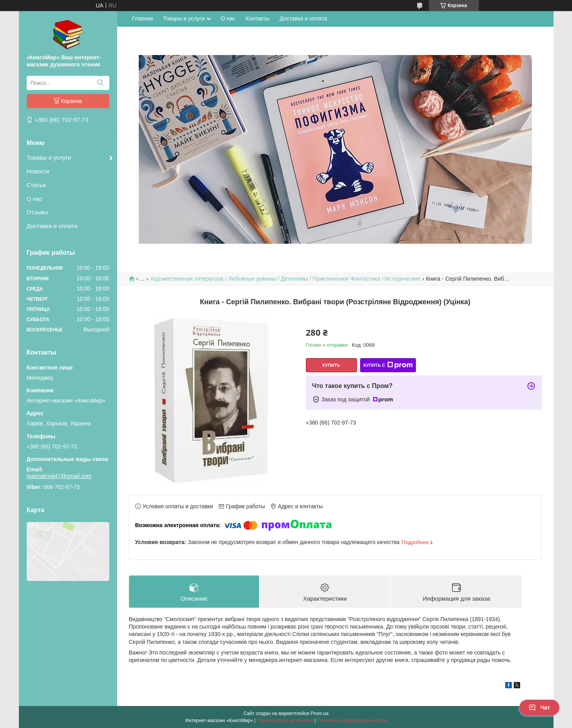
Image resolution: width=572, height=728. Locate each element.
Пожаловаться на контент (285, 721)
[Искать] (100, 83)
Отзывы (38, 212)
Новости (38, 171)
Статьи (36, 185)
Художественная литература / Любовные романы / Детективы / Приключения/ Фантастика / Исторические (285, 279)
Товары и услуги (49, 157)
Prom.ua (319, 713)
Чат (539, 708)
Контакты (257, 18)
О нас (35, 199)
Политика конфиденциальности (352, 721)
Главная (143, 18)
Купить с (388, 365)
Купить (331, 365)
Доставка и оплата (52, 226)
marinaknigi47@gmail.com (59, 476)
